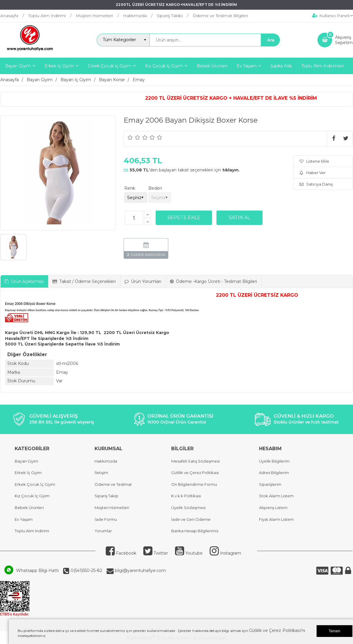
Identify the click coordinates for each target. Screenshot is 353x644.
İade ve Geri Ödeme (191, 519)
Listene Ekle (314, 161)
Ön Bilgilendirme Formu (194, 484)
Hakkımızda (106, 461)
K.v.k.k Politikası (186, 496)
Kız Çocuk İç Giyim (32, 496)
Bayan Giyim (26, 461)
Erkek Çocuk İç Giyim (35, 484)
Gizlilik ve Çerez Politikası (195, 473)
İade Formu (106, 519)
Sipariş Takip (106, 496)
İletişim (101, 473)
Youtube (189, 553)
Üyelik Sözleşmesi (188, 508)
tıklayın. (231, 170)
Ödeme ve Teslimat (113, 484)
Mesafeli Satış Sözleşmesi (195, 461)
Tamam (334, 631)
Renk (130, 188)
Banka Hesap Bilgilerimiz (195, 531)
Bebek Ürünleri (29, 508)
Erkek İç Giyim (28, 473)
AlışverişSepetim (344, 40)
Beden (155, 188)
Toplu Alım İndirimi (32, 531)
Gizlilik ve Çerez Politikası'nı (277, 630)
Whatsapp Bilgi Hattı (37, 570)
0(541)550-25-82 (86, 570)
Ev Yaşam (24, 519)
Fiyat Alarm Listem (276, 519)
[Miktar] (134, 218)
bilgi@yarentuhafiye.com (140, 570)
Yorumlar (103, 531)
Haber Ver (313, 173)
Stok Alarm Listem (276, 496)
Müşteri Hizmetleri (112, 508)
